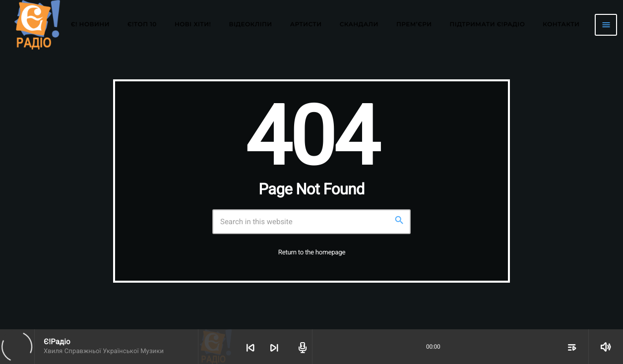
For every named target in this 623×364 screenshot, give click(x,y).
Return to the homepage (312, 253)
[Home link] (37, 25)
